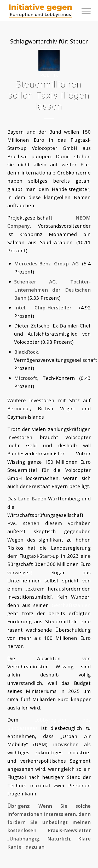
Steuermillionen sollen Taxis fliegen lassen (49, 95)
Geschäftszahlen (71, 605)
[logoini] (41, 10)
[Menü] (83, 10)
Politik (49, 75)
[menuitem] (83, 10)
